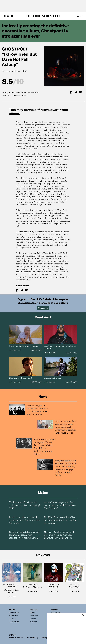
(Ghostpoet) (21, 95)
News (33, 613)
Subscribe (43, 308)
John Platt (35, 93)
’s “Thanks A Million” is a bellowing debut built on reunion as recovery (60, 520)
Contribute (14, 622)
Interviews (15, 350)
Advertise (13, 616)
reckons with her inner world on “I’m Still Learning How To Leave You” (59, 535)
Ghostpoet (15, 49)
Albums (7, 95)
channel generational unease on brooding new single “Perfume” (24, 520)
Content (34, 610)
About (12, 610)
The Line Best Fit (43, 16)
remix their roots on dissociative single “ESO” (25, 505)
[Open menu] (82, 16)
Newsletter (14, 613)
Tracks (33, 619)
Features (34, 616)
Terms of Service (16, 638)
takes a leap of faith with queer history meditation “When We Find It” (24, 535)
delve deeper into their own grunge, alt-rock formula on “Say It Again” (60, 505)
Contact (13, 619)
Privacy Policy (32, 638)
